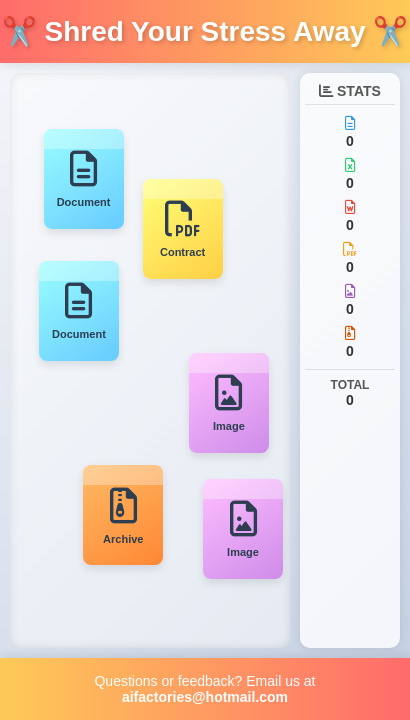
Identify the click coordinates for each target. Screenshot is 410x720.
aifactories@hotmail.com (205, 697)
